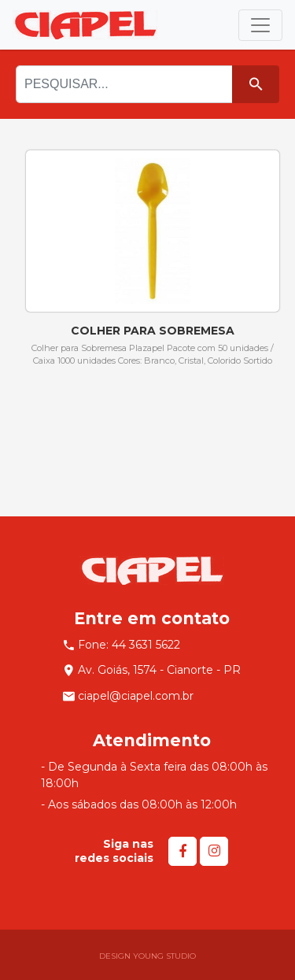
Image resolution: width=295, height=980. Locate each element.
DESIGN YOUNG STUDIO (147, 956)
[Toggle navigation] (260, 25)
